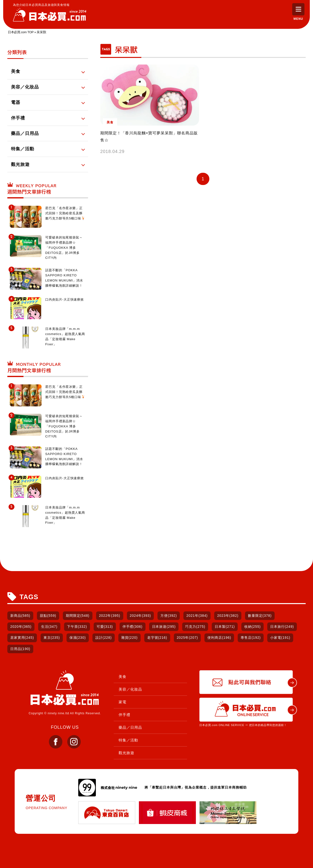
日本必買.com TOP (21, 32)
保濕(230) (78, 638)
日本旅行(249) (282, 627)
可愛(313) (105, 627)
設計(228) (104, 638)
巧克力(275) (195, 627)
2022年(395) (110, 616)
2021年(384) (197, 616)
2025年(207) (187, 638)
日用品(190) (20, 649)
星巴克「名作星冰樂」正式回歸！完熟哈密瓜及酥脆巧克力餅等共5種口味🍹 (65, 213)
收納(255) (252, 627)
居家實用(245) (22, 638)
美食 (123, 677)
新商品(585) (20, 616)
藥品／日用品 (130, 727)
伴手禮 (124, 715)
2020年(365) (21, 627)
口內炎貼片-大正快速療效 (65, 299)
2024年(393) (140, 616)
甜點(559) (48, 616)
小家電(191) (280, 638)
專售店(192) (251, 638)
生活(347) (49, 627)
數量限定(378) (260, 616)
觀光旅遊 (126, 753)
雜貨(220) (129, 638)
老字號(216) (157, 638)
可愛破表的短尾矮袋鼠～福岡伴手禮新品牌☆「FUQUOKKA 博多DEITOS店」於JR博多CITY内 (64, 248)
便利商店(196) (219, 638)
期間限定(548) (78, 616)
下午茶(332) (77, 627)
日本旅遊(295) (164, 627)
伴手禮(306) (133, 627)
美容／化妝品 (130, 689)
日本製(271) (225, 627)
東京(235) (52, 638)
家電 (123, 702)
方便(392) (169, 616)
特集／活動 (128, 740)
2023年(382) (228, 616)
